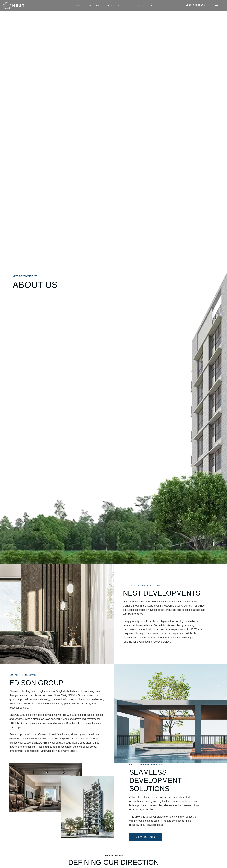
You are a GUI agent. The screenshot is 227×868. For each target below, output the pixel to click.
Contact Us (146, 6)
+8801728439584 (196, 5)
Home (78, 6)
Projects (111, 6)
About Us (93, 6)
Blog (129, 6)
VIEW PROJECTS (145, 837)
